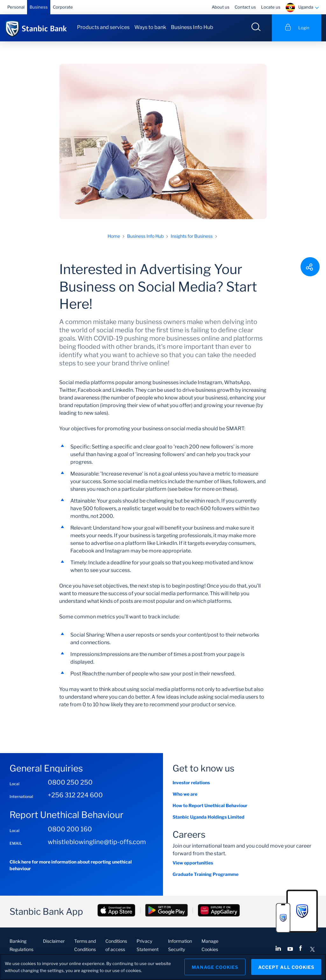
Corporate (63, 7)
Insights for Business (192, 236)
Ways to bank (150, 27)
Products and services (103, 27)
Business (39, 7)
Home (114, 236)
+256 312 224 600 (75, 795)
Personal (16, 7)
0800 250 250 (70, 782)
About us (221, 7)
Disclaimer (54, 941)
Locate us (271, 7)
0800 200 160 (70, 829)
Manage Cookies (215, 967)
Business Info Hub (192, 27)
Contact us (245, 7)
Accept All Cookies (286, 967)
